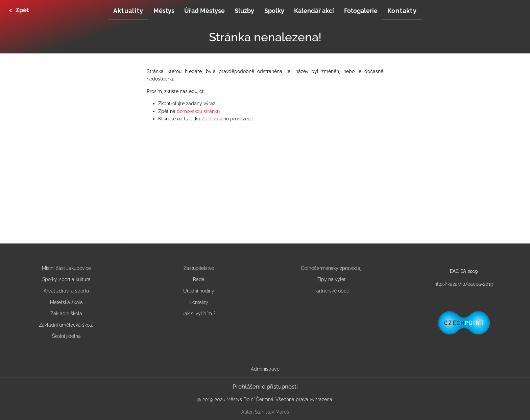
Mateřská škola (66, 302)
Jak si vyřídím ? (199, 313)
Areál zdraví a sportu (66, 291)
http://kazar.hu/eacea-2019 (464, 284)
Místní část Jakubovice (66, 268)
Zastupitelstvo (199, 268)
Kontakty (199, 302)
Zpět (207, 119)
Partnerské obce (331, 291)
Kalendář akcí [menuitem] (314, 11)
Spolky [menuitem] (274, 11)
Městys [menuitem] (164, 11)
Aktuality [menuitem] (128, 11)
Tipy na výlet (331, 279)
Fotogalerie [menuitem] (361, 11)
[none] (128, 11)
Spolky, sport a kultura (66, 279)
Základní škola (66, 313)
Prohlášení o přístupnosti (265, 387)
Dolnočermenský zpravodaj (331, 268)
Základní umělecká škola (66, 325)
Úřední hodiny (199, 291)
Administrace (265, 369)
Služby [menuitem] (244, 11)
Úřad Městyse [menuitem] (204, 11)
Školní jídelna (66, 336)
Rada (199, 279)
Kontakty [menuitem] (402, 11)
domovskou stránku (198, 111)
